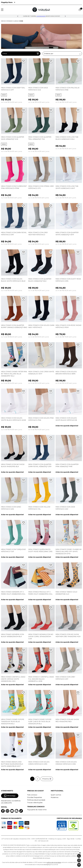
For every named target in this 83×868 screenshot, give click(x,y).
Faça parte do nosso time (37, 810)
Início (3, 21)
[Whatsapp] (79, 856)
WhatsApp (10, 796)
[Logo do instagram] (7, 811)
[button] (18, 16)
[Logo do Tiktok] (21, 811)
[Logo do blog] (17, 811)
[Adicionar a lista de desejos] (24, 61)
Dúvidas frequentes (35, 797)
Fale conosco (32, 795)
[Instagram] (79, 860)
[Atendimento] (79, 865)
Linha (16, 21)
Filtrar (21, 54)
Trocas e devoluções (35, 803)
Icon (21, 21)
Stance (10, 21)
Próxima (47, 779)
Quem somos (56, 795)
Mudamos (55, 797)
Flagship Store (8, 2)
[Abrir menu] (2, 10)
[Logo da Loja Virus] (41, 10)
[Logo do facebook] (3, 811)
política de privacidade (54, 862)
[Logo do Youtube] (12, 811)
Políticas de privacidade (36, 800)
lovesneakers (41, 16)
